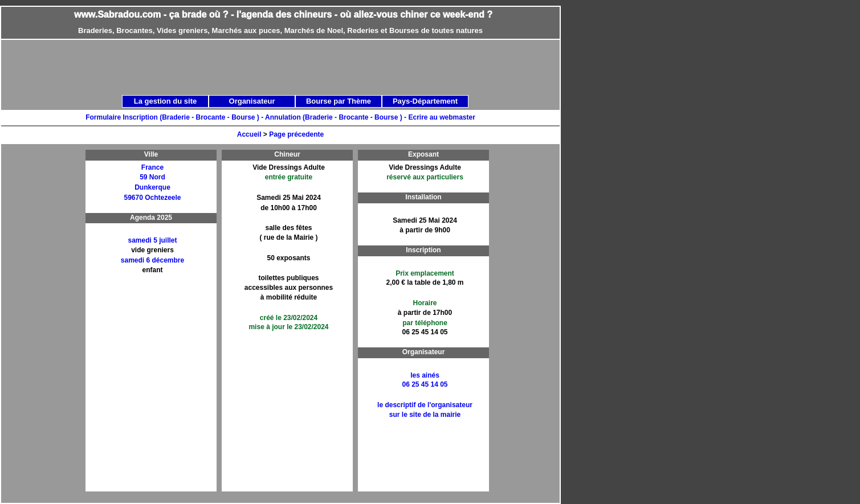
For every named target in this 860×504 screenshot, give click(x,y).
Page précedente (296, 134)
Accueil (249, 134)
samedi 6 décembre (152, 260)
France (152, 167)
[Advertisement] (46, 321)
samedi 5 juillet (152, 240)
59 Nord (152, 177)
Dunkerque (152, 187)
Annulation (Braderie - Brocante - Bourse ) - (337, 117)
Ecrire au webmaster (441, 117)
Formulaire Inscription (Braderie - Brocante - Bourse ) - (175, 117)
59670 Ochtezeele (152, 198)
